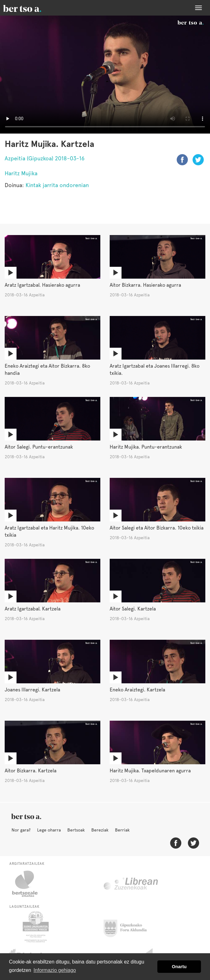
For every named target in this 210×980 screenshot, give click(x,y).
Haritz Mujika (21, 173)
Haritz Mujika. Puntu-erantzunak (146, 447)
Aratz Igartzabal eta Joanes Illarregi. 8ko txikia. (155, 370)
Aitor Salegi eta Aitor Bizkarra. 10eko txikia (157, 528)
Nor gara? (21, 830)
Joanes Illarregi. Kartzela (32, 690)
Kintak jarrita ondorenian (57, 185)
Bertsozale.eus (29, 884)
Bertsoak (76, 830)
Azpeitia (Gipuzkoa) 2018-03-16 (45, 158)
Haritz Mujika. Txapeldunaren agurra (150, 771)
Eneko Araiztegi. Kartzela (137, 690)
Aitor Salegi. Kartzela (133, 609)
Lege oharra (49, 830)
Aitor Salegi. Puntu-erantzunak (39, 447)
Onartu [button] (179, 967)
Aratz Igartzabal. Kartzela (33, 609)
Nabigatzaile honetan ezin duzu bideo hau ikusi (105, 75)
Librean (131, 884)
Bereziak (100, 830)
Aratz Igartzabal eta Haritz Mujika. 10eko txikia (49, 531)
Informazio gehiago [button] (55, 970)
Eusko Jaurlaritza (35, 927)
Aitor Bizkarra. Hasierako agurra (145, 285)
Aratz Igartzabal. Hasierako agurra (42, 285)
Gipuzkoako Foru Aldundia (129, 927)
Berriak (122, 830)
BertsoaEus (31, 8)
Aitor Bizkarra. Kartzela (31, 771)
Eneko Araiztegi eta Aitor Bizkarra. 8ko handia (47, 370)
